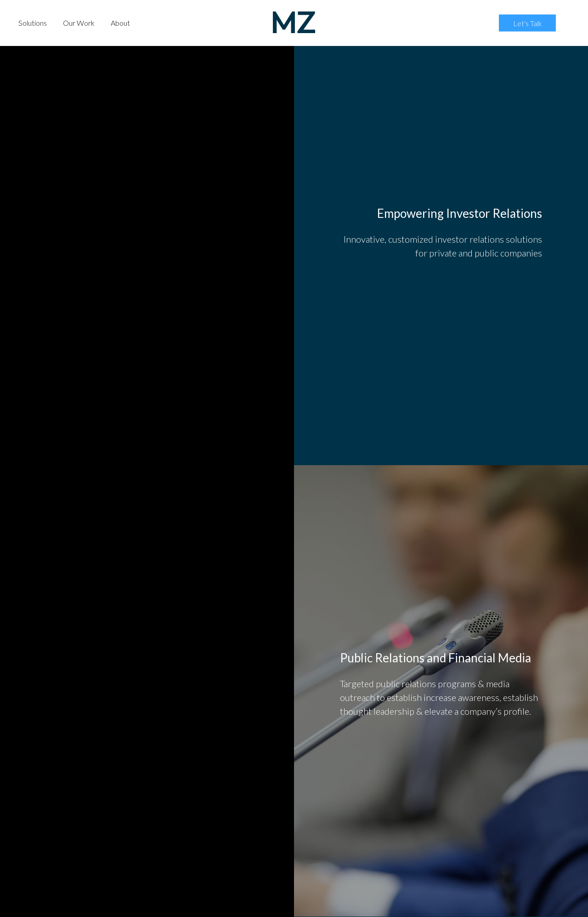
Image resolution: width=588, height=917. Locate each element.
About (120, 23)
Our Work (79, 23)
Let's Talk (528, 23)
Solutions (33, 23)
